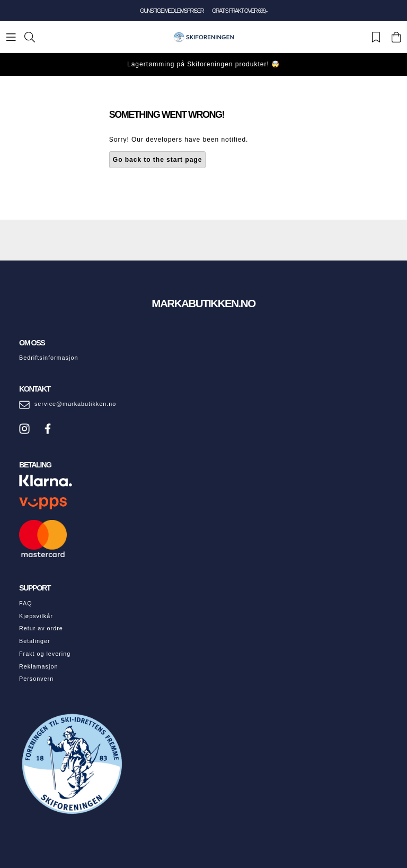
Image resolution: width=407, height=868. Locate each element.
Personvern (36, 679)
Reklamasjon (38, 666)
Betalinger (35, 641)
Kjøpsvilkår (36, 616)
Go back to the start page (158, 160)
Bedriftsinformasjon (48, 358)
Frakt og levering (45, 654)
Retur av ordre (41, 628)
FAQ (26, 603)
